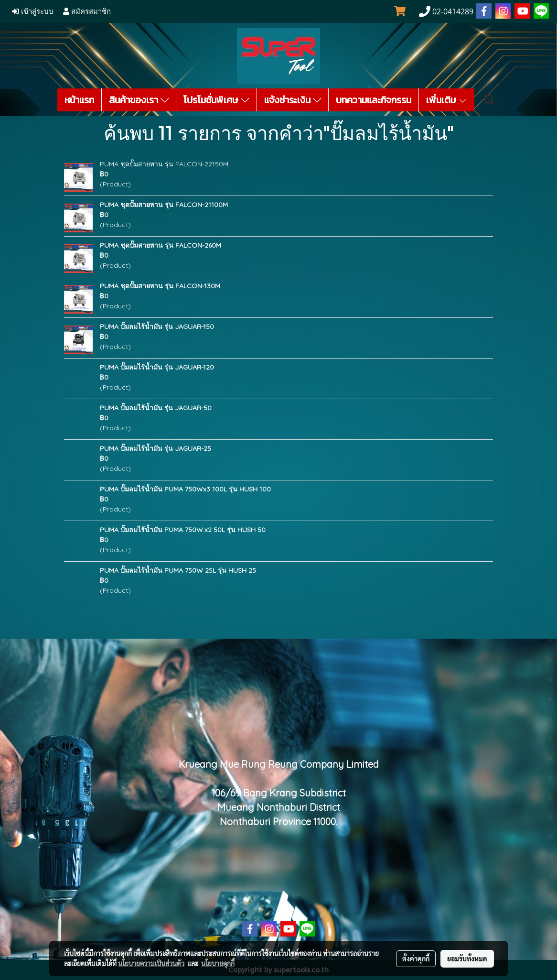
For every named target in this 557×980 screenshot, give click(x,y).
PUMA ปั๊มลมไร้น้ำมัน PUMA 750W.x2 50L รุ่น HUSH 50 (183, 530)
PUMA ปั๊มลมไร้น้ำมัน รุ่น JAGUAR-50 (156, 408)
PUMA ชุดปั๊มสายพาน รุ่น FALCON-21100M (164, 205)
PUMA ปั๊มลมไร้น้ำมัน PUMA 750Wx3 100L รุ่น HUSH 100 (185, 489)
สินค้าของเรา (139, 100)
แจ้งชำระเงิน (293, 100)
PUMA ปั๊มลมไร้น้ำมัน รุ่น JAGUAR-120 (157, 367)
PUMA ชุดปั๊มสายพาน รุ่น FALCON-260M (161, 245)
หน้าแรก (79, 100)
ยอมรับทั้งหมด (467, 958)
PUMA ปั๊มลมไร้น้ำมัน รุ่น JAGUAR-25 (155, 448)
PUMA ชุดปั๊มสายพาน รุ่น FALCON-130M (160, 286)
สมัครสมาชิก (87, 11)
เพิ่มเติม (447, 100)
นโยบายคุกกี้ (218, 963)
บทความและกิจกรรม (374, 100)
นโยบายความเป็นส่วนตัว (151, 963)
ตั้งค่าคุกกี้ (416, 958)
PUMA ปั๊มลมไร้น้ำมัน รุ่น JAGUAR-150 (157, 327)
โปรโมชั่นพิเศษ (216, 100)
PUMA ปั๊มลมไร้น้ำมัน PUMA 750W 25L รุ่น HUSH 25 (178, 570)
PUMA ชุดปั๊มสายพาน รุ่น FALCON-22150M (164, 164)
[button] (490, 100)
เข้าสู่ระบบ (33, 11)
